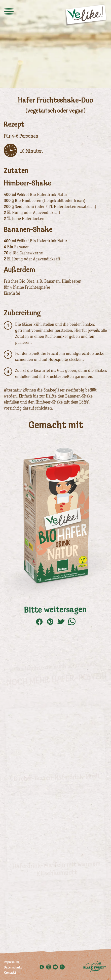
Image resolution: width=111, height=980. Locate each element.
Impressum (11, 962)
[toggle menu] (9, 11)
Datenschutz (13, 968)
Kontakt (10, 973)
